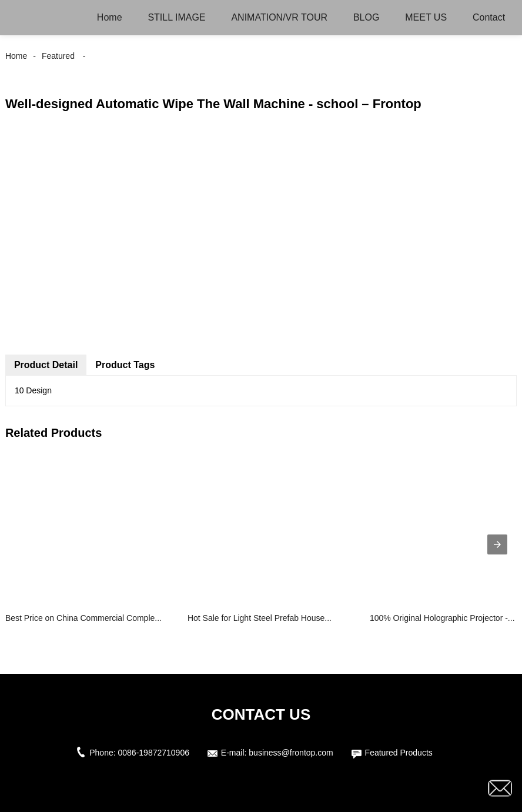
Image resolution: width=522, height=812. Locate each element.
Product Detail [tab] (46, 365)
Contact (489, 17)
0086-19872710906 (154, 753)
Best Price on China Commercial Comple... (83, 618)
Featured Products (399, 753)
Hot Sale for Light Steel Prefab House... (260, 618)
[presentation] (497, 544)
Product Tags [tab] (125, 365)
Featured (58, 56)
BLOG (366, 17)
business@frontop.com (291, 753)
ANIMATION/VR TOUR (279, 17)
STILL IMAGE (176, 17)
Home (110, 17)
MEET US (426, 17)
